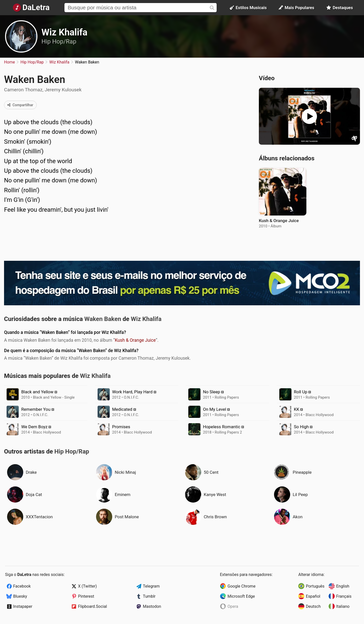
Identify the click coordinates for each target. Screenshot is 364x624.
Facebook (22, 586)
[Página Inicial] (31, 8)
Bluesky (20, 596)
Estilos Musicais (248, 8)
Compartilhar (20, 105)
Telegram (151, 586)
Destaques (340, 8)
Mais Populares (297, 8)
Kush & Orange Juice (135, 340)
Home (9, 62)
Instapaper (23, 606)
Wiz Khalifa (64, 32)
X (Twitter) (87, 586)
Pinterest (86, 596)
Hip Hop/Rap (59, 41)
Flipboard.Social (93, 606)
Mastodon (152, 606)
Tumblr (149, 596)
